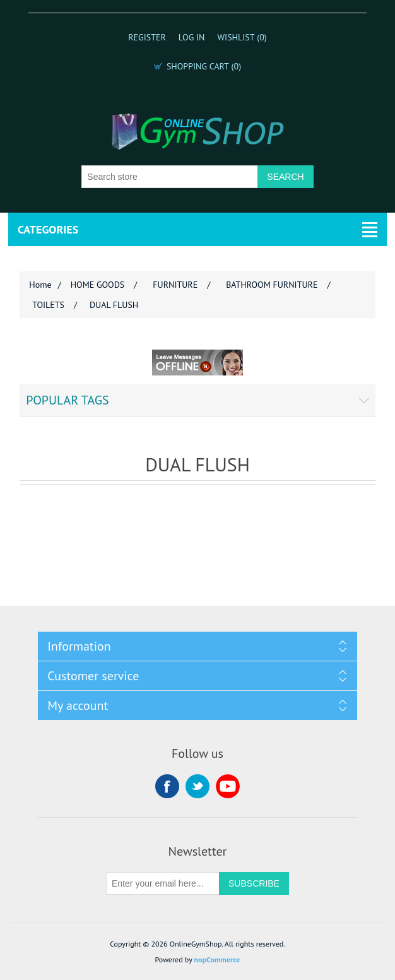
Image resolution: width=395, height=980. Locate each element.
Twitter (197, 786)
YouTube (228, 786)
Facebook (167, 786)
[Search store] (170, 177)
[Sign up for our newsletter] (163, 883)
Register (147, 37)
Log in (192, 37)
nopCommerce (217, 959)
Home (40, 285)
